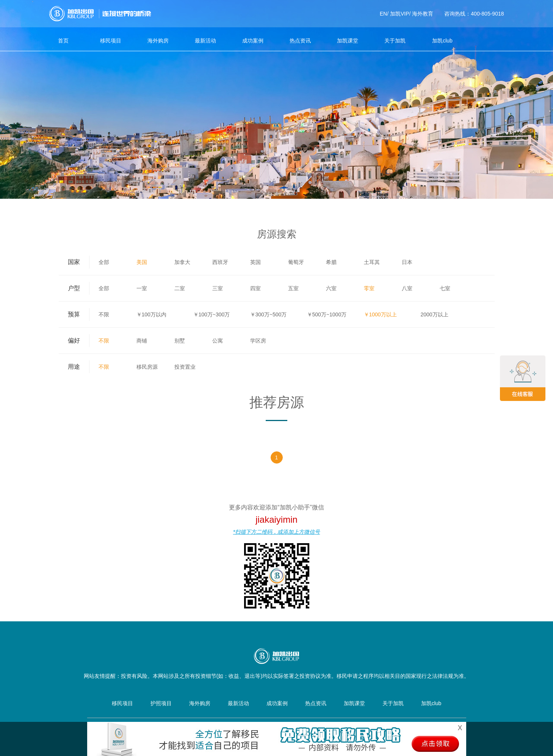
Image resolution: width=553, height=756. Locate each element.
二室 (180, 288)
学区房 (258, 341)
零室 (369, 288)
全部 (104, 262)
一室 (142, 288)
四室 (255, 288)
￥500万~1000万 (327, 314)
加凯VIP (400, 14)
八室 (407, 288)
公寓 (218, 341)
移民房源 (147, 367)
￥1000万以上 (380, 314)
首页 (63, 41)
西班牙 (220, 262)
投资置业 (185, 367)
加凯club (442, 41)
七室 (445, 288)
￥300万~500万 (269, 314)
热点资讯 (300, 41)
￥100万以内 (151, 314)
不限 (104, 314)
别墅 (180, 341)
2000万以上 (435, 314)
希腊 (331, 262)
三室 (218, 288)
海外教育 (423, 14)
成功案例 (253, 41)
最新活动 (205, 41)
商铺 (142, 341)
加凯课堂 (348, 41)
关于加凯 (395, 41)
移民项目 (111, 41)
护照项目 (161, 703)
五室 (293, 288)
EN (383, 14)
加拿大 (182, 262)
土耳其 (372, 262)
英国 (255, 262)
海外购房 (158, 41)
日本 (407, 262)
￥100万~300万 (212, 314)
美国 (142, 262)
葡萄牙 (296, 262)
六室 (331, 288)
